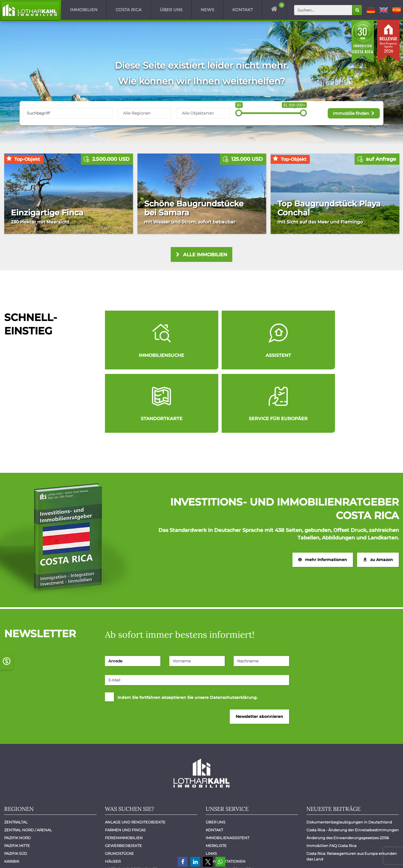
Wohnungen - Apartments (133, 839)
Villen (112, 831)
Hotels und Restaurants (131, 808)
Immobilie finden (352, 113)
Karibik (12, 800)
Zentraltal (16, 761)
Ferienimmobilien (124, 776)
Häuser (113, 800)
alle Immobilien (202, 255)
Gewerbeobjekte (123, 784)
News (207, 10)
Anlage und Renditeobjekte (135, 761)
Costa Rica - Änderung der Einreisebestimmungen (353, 769)
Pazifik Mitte (17, 784)
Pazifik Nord (17, 776)
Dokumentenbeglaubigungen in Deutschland (349, 761)
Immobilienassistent (228, 776)
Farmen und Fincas (125, 769)
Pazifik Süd (16, 792)
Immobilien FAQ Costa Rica (331, 784)
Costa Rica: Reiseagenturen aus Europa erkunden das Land (352, 795)
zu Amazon (378, 498)
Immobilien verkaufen (230, 808)
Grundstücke (119, 792)
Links (211, 792)
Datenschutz (381, 856)
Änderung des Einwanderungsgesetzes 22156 (348, 776)
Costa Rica (129, 10)
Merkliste (216, 784)
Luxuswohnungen (125, 816)
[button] (183, 862)
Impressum (348, 856)
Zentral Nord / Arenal (28, 769)
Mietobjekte (118, 823)
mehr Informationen (322, 498)
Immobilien (84, 10)
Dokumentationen (226, 800)
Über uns (171, 10)
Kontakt (243, 10)
